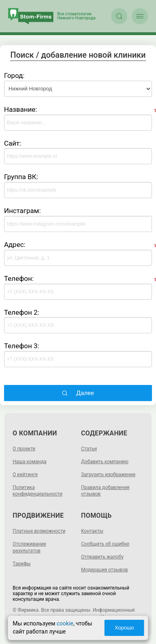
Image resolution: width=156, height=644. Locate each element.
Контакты (92, 531)
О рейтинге (25, 475)
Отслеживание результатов (29, 547)
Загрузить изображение (109, 475)
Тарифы (22, 564)
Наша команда (30, 462)
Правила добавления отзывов (105, 491)
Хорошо (124, 628)
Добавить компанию (105, 462)
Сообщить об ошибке (105, 544)
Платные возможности (39, 531)
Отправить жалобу (102, 557)
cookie (65, 623)
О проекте (24, 449)
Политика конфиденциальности (37, 491)
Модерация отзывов (105, 570)
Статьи (89, 449)
